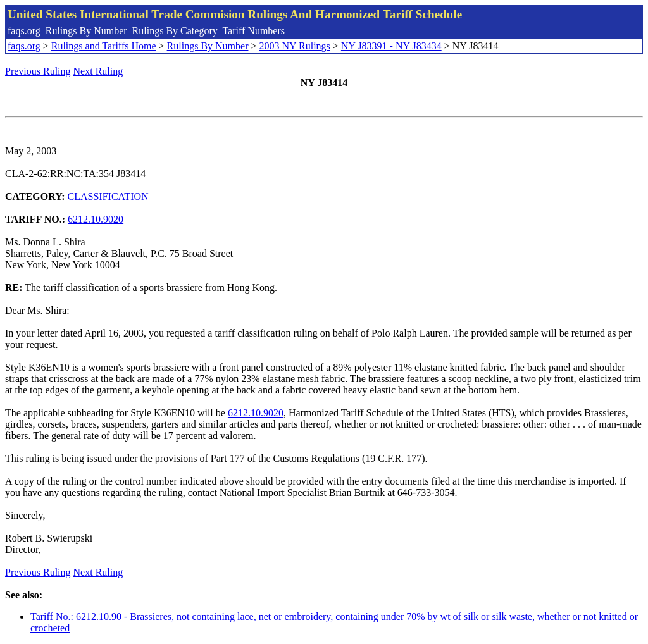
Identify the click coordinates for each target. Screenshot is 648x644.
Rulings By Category (175, 31)
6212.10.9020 (96, 219)
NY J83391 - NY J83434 (391, 46)
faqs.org (24, 31)
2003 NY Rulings (295, 46)
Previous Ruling (38, 71)
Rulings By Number (86, 31)
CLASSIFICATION (108, 196)
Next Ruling (98, 71)
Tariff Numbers (253, 31)
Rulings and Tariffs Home (104, 46)
